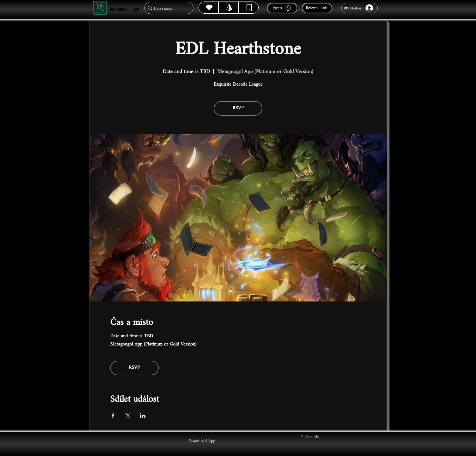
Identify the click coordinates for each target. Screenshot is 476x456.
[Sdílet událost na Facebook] (113, 416)
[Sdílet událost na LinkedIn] (143, 416)
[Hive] (209, 8)
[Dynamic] (249, 8)
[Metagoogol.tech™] (100, 8)
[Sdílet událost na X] (128, 416)
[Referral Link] (317, 8)
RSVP (238, 108)
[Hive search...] (167, 9)
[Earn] (282, 8)
